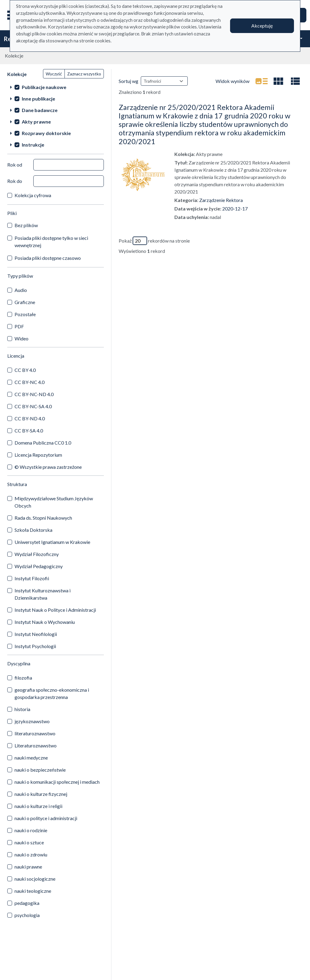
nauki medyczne (31, 758)
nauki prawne (28, 867)
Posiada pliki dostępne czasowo (48, 258)
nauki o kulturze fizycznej (41, 794)
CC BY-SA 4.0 (29, 430)
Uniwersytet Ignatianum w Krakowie (52, 542)
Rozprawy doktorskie (46, 133)
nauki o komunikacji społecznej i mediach (57, 782)
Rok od (15, 165)
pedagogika (27, 903)
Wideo (21, 338)
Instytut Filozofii (32, 578)
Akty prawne (36, 122)
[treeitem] (56, 87)
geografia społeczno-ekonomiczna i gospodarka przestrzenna (52, 693)
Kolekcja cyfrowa (33, 195)
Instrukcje (33, 145)
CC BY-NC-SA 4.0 (33, 406)
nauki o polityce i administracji (46, 818)
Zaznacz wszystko (84, 74)
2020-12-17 (235, 209)
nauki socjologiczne (35, 879)
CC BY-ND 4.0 (30, 418)
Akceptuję (262, 26)
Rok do (15, 181)
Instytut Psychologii (35, 646)
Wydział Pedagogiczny (39, 566)
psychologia (27, 915)
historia (22, 709)
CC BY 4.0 (25, 370)
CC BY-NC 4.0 (30, 382)
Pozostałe (25, 314)
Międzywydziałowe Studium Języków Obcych (54, 502)
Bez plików (26, 225)
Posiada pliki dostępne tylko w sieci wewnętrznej (51, 242)
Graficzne (25, 302)
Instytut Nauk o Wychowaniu (45, 622)
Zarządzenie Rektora (221, 200)
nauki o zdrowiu (31, 854)
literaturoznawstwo (35, 733)
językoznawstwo (32, 721)
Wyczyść (54, 74)
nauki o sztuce (29, 842)
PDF (19, 326)
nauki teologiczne (33, 891)
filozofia (23, 678)
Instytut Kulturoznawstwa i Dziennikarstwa (43, 594)
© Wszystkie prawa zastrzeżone (48, 467)
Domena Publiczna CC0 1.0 (43, 443)
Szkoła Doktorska (33, 530)
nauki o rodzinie (31, 830)
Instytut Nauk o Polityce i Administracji (55, 610)
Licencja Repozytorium (38, 455)
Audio (21, 290)
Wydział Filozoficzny (37, 554)
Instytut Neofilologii (36, 634)
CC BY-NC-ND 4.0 (34, 394)
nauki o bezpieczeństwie (40, 770)
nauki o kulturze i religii (38, 806)
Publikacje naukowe (44, 87)
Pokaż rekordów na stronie (154, 241)
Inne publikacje (38, 99)
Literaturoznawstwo (36, 745)
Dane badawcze (40, 110)
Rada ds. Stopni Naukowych (43, 518)
